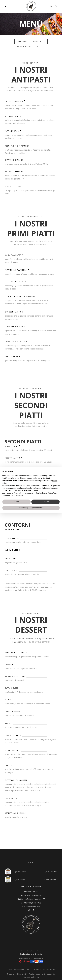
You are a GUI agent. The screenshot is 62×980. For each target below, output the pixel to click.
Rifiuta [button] (17, 502)
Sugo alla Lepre (19, 872)
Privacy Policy (26, 951)
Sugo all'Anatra (19, 879)
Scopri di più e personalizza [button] (31, 508)
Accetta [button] (45, 502)
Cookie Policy (36, 951)
